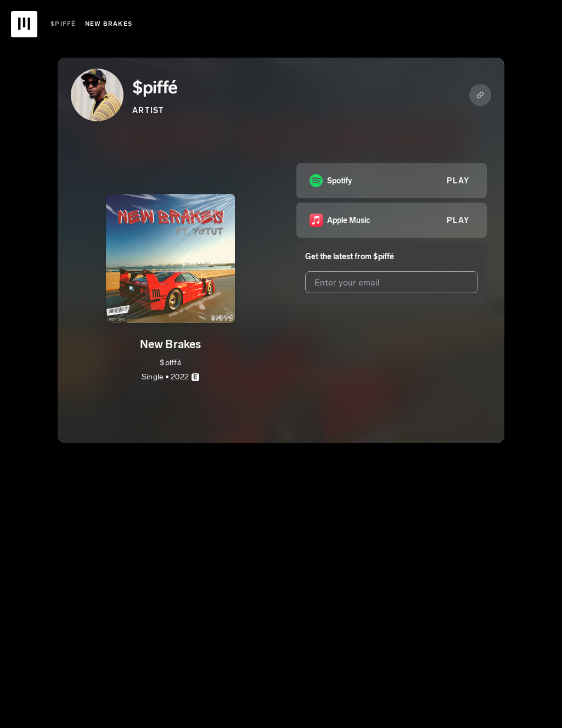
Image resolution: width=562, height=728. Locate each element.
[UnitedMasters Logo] (24, 24)
